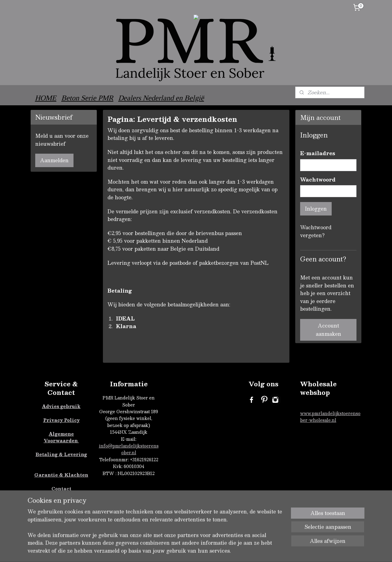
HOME (46, 98)
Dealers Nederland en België (161, 98)
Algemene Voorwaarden (61, 437)
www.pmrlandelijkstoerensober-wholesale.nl (330, 417)
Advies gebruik (61, 406)
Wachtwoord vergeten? (316, 231)
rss (236, 551)
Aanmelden (54, 160)
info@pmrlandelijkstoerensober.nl (129, 449)
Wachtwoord (318, 180)
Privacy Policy (61, 420)
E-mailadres (318, 153)
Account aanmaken (328, 330)
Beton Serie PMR (87, 98)
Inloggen (316, 209)
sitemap (224, 551)
